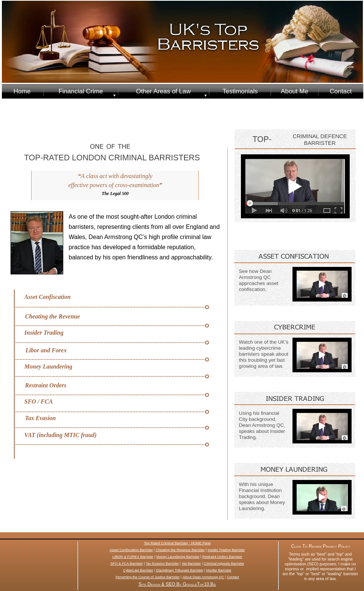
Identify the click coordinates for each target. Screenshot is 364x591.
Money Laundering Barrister (178, 557)
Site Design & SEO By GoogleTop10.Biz (177, 584)
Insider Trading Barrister (226, 550)
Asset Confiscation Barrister (131, 550)
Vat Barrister (191, 564)
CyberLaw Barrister (138, 570)
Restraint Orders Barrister (222, 557)
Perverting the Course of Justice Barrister (148, 577)
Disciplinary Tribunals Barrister (180, 570)
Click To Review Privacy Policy (321, 546)
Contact (233, 577)
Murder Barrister (219, 570)
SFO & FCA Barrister (126, 564)
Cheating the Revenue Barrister (180, 550)
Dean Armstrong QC (209, 577)
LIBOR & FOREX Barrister (133, 557)
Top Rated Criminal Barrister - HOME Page (177, 543)
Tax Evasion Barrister (162, 564)
